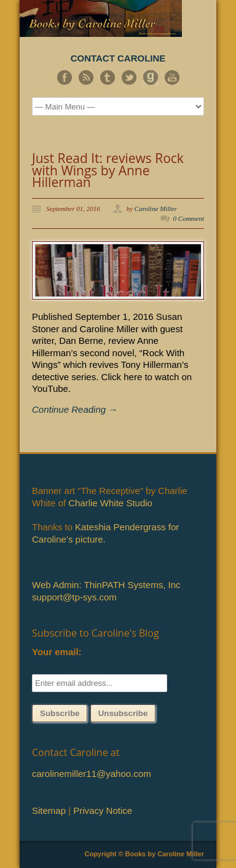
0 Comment (189, 218)
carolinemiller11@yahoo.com (92, 774)
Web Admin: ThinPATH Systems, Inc (106, 585)
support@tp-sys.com (74, 597)
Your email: (57, 652)
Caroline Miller (156, 209)
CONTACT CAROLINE (118, 58)
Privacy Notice (103, 810)
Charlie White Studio (110, 503)
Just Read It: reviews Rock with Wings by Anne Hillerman (108, 170)
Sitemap (49, 810)
